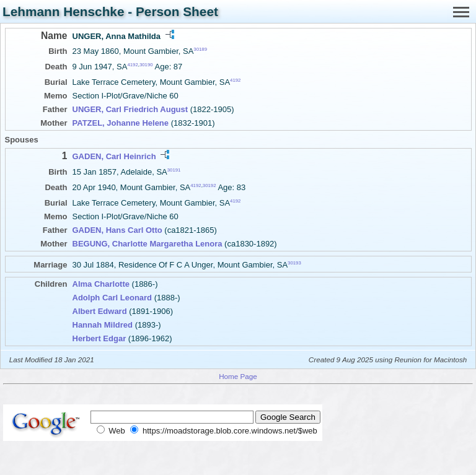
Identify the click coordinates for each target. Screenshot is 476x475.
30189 (200, 49)
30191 (174, 169)
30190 (146, 65)
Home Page (238, 376)
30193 (294, 263)
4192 (132, 65)
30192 (209, 185)
